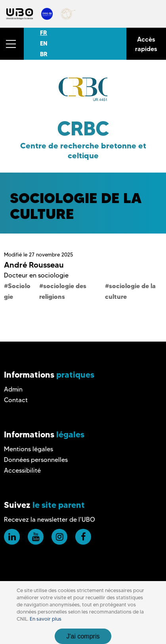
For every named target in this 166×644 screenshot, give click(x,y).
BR (44, 54)
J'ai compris (83, 636)
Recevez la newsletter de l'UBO (50, 520)
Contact (16, 400)
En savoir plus (46, 619)
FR (44, 33)
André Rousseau (34, 265)
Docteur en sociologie (36, 275)
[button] (12, 44)
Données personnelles (36, 460)
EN (44, 44)
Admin (13, 389)
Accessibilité (22, 470)
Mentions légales (29, 449)
